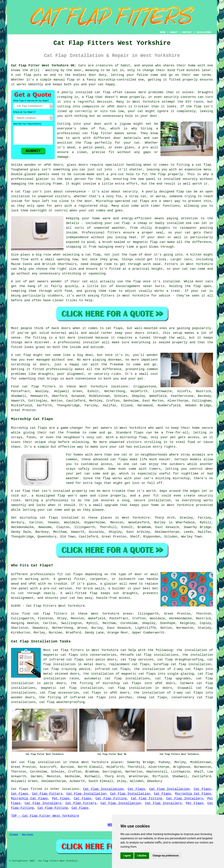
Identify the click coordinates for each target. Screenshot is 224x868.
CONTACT (187, 32)
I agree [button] (127, 856)
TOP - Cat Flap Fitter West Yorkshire (45, 816)
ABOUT (174, 32)
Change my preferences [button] (166, 856)
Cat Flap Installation (103, 789)
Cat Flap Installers (185, 798)
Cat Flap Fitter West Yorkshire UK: (44, 66)
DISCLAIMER (204, 32)
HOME (163, 32)
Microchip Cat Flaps (193, 794)
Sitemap (14, 835)
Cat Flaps (136, 789)
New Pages (28, 835)
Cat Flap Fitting (111, 798)
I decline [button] (142, 856)
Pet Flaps (61, 798)
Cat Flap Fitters (47, 794)
